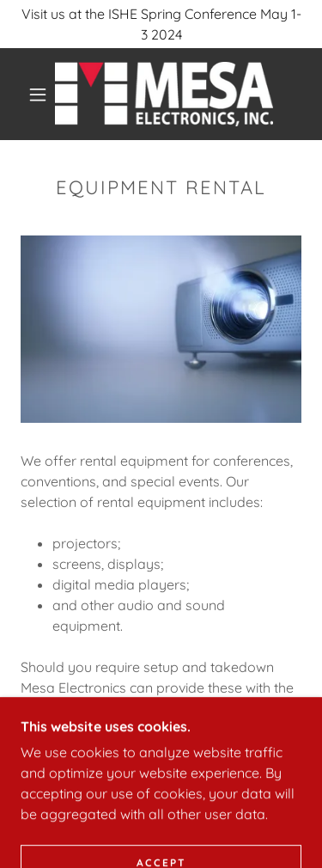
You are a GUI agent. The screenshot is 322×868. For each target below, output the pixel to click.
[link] (164, 94)
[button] (38, 95)
